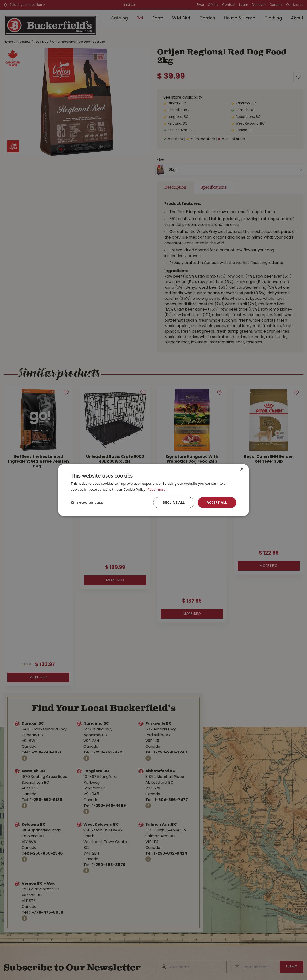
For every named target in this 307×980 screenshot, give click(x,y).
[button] (87, 502)
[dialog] (153, 490)
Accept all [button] (217, 502)
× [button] (242, 469)
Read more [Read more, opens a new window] (156, 489)
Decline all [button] (174, 502)
